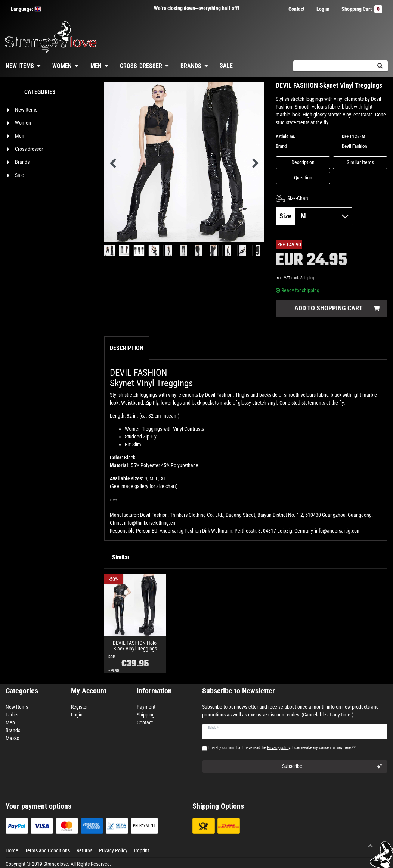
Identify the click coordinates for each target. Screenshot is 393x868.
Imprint (142, 850)
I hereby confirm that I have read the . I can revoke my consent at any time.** (282, 748)
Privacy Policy (113, 850)
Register (79, 707)
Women (62, 66)
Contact (296, 9)
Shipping (307, 278)
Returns (84, 850)
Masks (12, 738)
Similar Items (360, 162)
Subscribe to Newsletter (239, 691)
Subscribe (332, 766)
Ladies (13, 715)
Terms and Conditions (47, 850)
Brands (191, 66)
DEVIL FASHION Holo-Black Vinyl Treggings (135, 646)
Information (154, 691)
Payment (146, 707)
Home (12, 850)
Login (77, 715)
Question (303, 178)
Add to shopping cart (337, 308)
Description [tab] (127, 348)
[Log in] (323, 9)
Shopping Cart (362, 9)
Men (96, 66)
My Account (89, 691)
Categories (22, 691)
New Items (17, 707)
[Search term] (332, 66)
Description (303, 162)
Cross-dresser (141, 66)
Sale (226, 65)
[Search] (380, 66)
